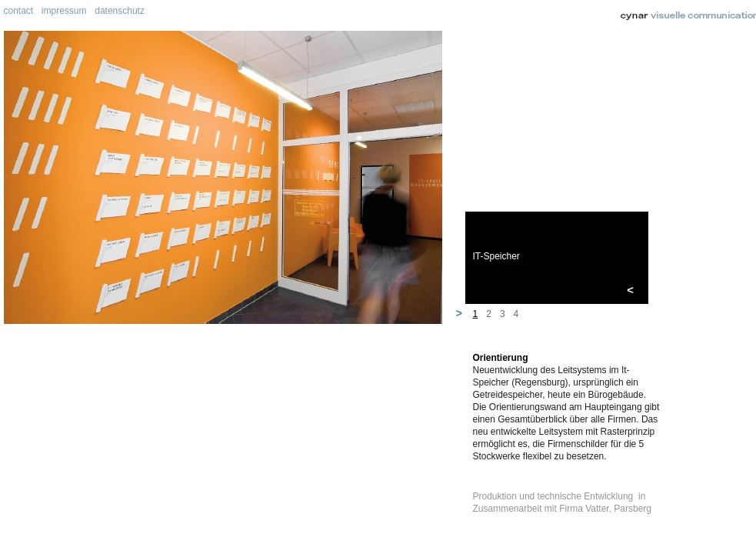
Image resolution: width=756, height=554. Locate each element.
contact (19, 11)
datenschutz (120, 11)
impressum (64, 11)
